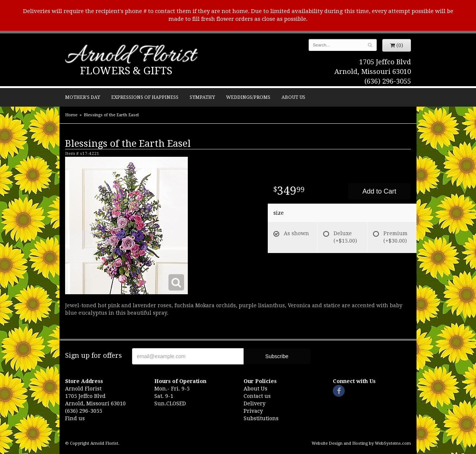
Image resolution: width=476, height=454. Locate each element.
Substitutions (261, 418)
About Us (293, 97)
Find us (75, 418)
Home (71, 115)
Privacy (253, 411)
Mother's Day (83, 97)
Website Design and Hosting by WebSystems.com (361, 443)
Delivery (255, 403)
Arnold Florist (131, 56)
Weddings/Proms (248, 97)
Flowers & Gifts (126, 71)
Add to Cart (379, 191)
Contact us (257, 396)
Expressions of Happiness (145, 97)
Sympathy (202, 97)
